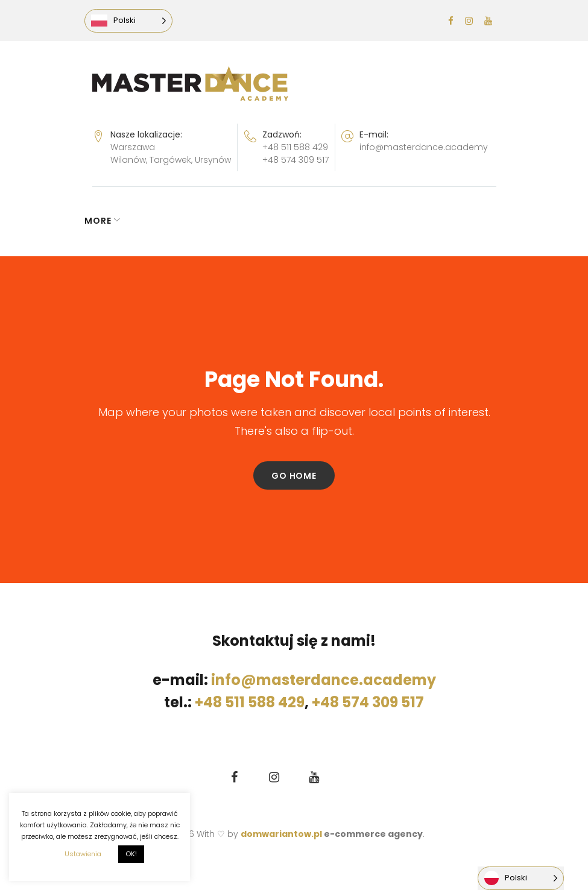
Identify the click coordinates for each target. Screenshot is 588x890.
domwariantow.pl (282, 834)
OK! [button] (131, 854)
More (411, 221)
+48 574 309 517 (296, 160)
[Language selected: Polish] (136, 21)
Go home (294, 476)
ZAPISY (214, 221)
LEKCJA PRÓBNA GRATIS (318, 221)
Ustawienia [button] (83, 854)
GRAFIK (158, 221)
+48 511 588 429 (295, 147)
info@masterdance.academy (424, 147)
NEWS (106, 221)
